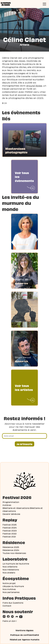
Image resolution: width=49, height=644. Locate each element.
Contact (7, 606)
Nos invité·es (9, 589)
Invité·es (7, 505)
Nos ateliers (9, 572)
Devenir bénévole (11, 514)
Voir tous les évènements (24, 177)
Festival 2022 (10, 533)
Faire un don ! (10, 621)
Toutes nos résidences (14, 553)
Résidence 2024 (11, 550)
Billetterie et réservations (16, 508)
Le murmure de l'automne (16, 563)
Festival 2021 (9, 536)
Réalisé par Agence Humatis (25, 639)
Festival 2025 (10, 524)
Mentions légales (24, 630)
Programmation (11, 502)
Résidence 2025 (11, 547)
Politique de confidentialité (25, 635)
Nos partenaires (11, 592)
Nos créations (10, 566)
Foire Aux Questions (13, 603)
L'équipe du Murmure (13, 586)
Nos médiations (11, 569)
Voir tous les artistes (24, 388)
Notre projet (9, 583)
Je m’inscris (24, 444)
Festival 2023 (10, 530)
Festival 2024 (10, 527)
